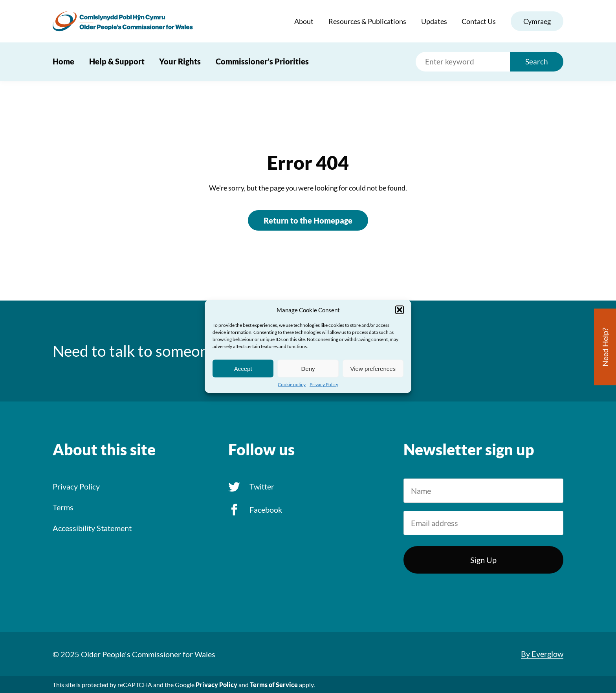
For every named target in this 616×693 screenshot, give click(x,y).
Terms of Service (274, 685)
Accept (243, 368)
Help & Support (117, 61)
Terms (63, 507)
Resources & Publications (367, 21)
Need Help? (605, 347)
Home (63, 61)
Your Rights (180, 61)
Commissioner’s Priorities (262, 61)
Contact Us (479, 21)
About (304, 21)
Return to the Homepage (308, 220)
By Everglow (542, 654)
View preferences (373, 368)
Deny (308, 368)
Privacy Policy (324, 384)
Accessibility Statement (92, 528)
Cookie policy (292, 384)
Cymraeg (537, 21)
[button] (400, 310)
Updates (434, 21)
